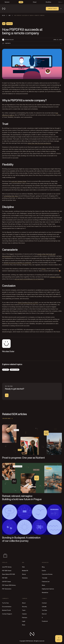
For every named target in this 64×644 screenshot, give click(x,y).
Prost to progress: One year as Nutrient (23, 458)
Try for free (5, 603)
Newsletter (45, 593)
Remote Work (15, 370)
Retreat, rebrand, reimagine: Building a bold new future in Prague (22, 498)
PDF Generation (7, 589)
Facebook (45, 621)
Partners (25, 618)
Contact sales (52, 9)
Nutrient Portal (6, 610)
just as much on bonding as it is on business (29, 279)
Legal (24, 621)
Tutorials (45, 578)
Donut (44, 269)
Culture (6, 370)
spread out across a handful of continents (17, 263)
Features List (46, 582)
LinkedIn (44, 607)
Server (24, 574)
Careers (24, 614)
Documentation (7, 607)
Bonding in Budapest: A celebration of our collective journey (21, 539)
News (43, 585)
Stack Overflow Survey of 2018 (28, 303)
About (24, 603)
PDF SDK (5, 578)
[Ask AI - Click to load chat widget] (59, 639)
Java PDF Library (7, 567)
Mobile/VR (25, 571)
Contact (44, 603)
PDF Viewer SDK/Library (9, 585)
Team (24, 610)
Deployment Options (48, 589)
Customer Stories (47, 574)
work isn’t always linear (19, 181)
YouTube (44, 610)
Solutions (25, 578)
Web (23, 567)
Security (24, 607)
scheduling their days (11, 196)
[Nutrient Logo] (4, 9)
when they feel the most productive (39, 143)
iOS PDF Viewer (7, 582)
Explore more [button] (8, 418)
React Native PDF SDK (9, 574)
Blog (43, 567)
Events (44, 571)
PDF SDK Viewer (7, 571)
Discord (44, 614)
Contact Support (7, 614)
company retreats (55, 277)
